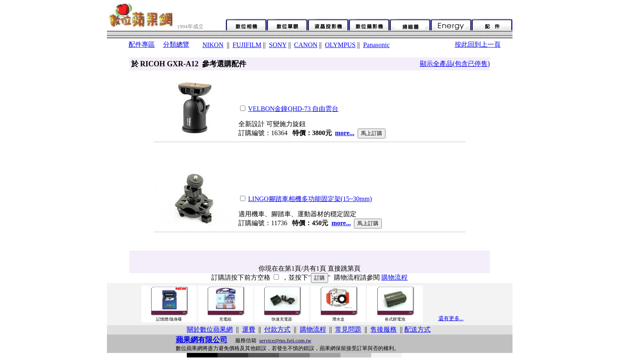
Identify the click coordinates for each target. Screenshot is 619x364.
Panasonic (376, 45)
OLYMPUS (340, 45)
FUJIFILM (247, 45)
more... (345, 133)
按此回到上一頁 (478, 44)
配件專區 (142, 44)
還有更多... (451, 318)
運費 (249, 329)
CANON (306, 45)
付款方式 (277, 329)
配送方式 (417, 329)
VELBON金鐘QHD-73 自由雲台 (294, 109)
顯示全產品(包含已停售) (455, 64)
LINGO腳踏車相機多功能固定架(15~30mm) (310, 199)
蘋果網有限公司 (202, 340)
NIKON (213, 45)
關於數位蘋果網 (210, 329)
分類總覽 (176, 44)
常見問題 (348, 329)
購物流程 (395, 277)
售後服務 (383, 329)
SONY (278, 45)
